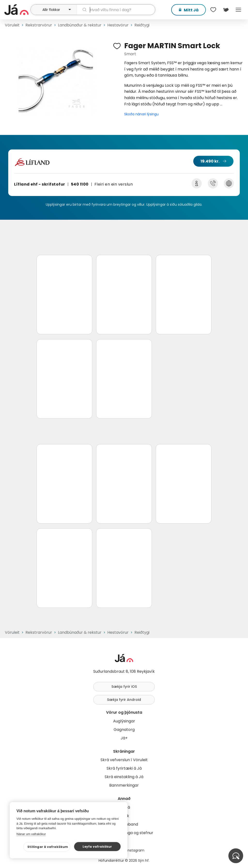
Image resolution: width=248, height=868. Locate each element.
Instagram (136, 850)
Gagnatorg (124, 730)
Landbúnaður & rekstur (80, 25)
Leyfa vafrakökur (97, 847)
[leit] (116, 10)
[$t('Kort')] (226, 10)
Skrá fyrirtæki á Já (124, 768)
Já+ (124, 738)
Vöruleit (12, 25)
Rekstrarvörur (39, 25)
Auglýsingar (124, 721)
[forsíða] (17, 10)
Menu (238, 10)
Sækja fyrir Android (124, 700)
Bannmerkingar (124, 785)
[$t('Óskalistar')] (213, 10)
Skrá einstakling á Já (124, 777)
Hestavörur (118, 25)
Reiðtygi (142, 25)
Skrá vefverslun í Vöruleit (124, 760)
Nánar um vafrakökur (31, 834)
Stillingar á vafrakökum (48, 847)
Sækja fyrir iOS (124, 687)
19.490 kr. (210, 161)
